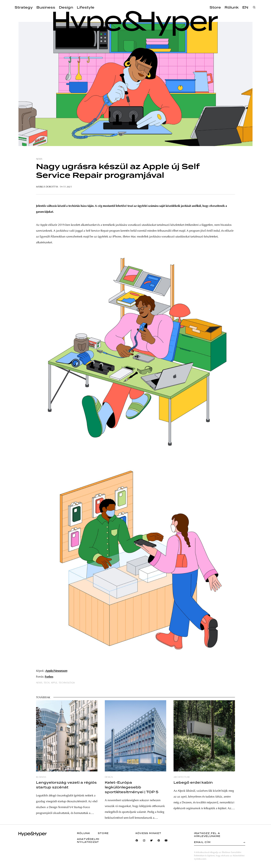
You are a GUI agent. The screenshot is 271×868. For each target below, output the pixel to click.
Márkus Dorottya (47, 187)
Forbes (49, 677)
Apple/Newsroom (56, 671)
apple (54, 683)
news (39, 159)
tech (47, 683)
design (109, 777)
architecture (182, 777)
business (41, 777)
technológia (67, 683)
